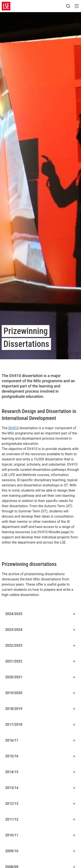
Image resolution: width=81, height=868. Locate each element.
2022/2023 (40, 645)
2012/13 (40, 804)
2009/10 (40, 851)
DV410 (14, 428)
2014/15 (40, 772)
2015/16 (40, 756)
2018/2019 (40, 709)
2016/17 (40, 740)
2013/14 (40, 788)
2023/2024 (40, 630)
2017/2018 (40, 725)
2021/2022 (40, 661)
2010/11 (40, 835)
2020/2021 (40, 677)
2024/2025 (40, 614)
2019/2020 (40, 693)
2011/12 (40, 819)
